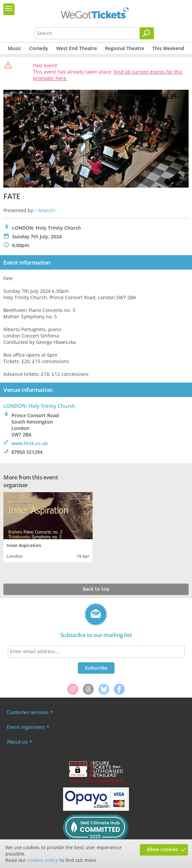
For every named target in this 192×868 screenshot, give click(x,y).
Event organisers (26, 727)
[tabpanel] (48, 526)
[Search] (147, 33)
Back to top (96, 589)
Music (14, 48)
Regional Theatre (125, 48)
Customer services (28, 712)
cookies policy (43, 860)
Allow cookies (162, 849)
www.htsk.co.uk (30, 443)
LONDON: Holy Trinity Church (39, 406)
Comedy (39, 48)
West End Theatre (77, 48)
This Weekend (168, 48)
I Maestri (46, 210)
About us (17, 742)
